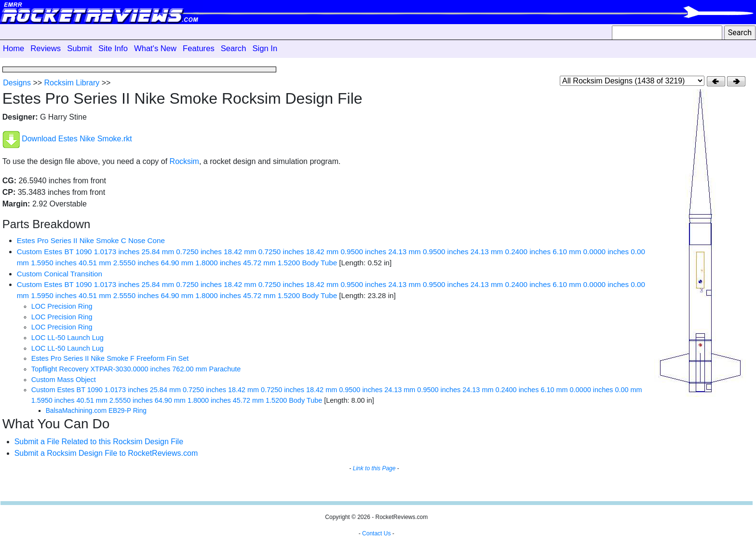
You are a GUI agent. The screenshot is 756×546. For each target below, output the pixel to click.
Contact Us (376, 533)
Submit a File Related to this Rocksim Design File (99, 442)
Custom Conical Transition (60, 274)
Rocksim (184, 161)
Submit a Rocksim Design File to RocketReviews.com (106, 453)
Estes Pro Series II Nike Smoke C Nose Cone (91, 240)
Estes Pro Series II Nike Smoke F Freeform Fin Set (110, 358)
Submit (80, 48)
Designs (17, 83)
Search (234, 48)
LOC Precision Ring (62, 306)
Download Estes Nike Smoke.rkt (77, 139)
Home (13, 48)
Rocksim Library (72, 83)
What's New (155, 48)
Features (199, 48)
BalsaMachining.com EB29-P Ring (96, 411)
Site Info (113, 48)
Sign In (265, 48)
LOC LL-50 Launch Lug (67, 338)
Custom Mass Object (64, 380)
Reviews (46, 48)
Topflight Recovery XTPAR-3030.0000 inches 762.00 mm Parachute (136, 369)
